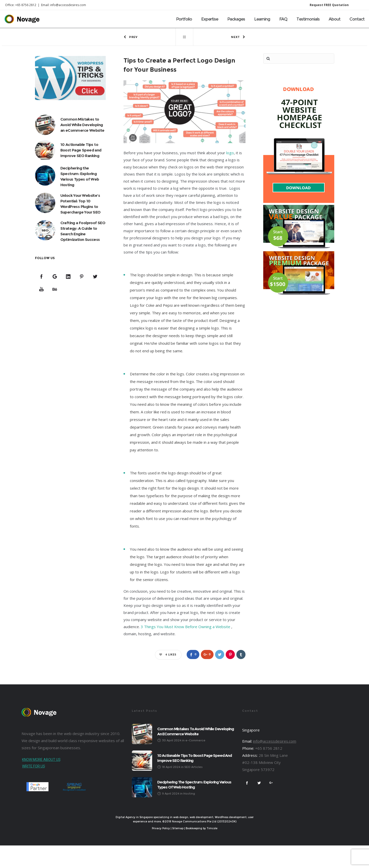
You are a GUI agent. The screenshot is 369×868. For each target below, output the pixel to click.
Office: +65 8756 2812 (21, 5)
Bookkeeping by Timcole (201, 829)
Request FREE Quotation (329, 5)
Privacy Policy (161, 829)
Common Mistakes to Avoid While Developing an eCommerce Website (82, 125)
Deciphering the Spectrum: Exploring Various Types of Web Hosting (194, 785)
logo (230, 153)
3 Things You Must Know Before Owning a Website (186, 627)
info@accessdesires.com (275, 741)
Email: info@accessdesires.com (64, 5)
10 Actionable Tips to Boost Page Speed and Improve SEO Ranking (81, 150)
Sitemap (178, 829)
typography (197, 480)
